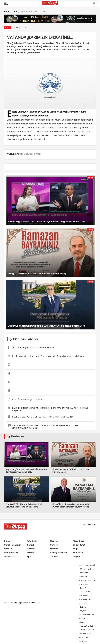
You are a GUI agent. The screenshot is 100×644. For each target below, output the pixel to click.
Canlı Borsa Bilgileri (13, 545)
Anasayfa (84, 573)
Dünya (7, 541)
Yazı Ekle (83, 641)
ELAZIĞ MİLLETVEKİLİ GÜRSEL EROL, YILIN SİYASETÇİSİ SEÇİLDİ (41, 417)
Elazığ (8, 28)
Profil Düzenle (85, 634)
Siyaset (30, 553)
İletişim (83, 607)
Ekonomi (54, 541)
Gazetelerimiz (85, 599)
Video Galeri (79, 541)
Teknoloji (54, 557)
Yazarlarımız (10, 557)
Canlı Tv (8, 549)
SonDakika (78, 553)
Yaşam (76, 557)
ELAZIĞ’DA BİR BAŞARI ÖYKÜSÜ (26, 399)
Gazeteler (32, 549)
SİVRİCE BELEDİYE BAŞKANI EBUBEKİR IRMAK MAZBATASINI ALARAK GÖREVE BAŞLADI (48, 409)
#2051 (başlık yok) (87, 565)
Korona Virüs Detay (88, 615)
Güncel (30, 545)
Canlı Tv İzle (85, 592)
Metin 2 (83, 622)
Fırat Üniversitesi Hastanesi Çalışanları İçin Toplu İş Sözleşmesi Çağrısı (46, 356)
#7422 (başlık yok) (87, 569)
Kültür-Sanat (79, 545)
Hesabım (84, 603)
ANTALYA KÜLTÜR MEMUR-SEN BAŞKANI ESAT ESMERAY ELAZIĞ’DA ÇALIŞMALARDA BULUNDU (44, 426)
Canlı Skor (55, 545)
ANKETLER (84, 577)
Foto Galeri (32, 541)
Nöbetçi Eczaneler (58, 553)
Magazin (54, 549)
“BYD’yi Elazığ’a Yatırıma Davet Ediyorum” (32, 347)
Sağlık (76, 549)
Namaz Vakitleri (11, 553)
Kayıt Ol (83, 611)
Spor (29, 557)
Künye (82, 618)
